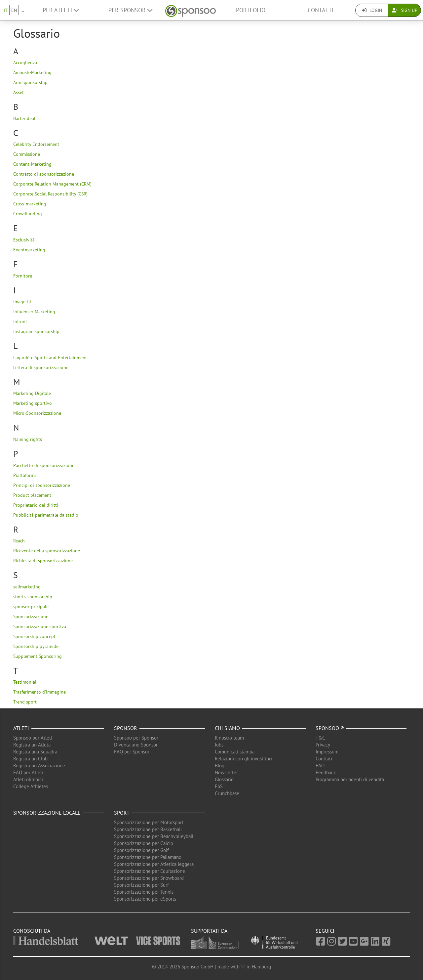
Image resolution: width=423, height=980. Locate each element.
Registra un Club (30, 759)
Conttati (324, 759)
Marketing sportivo (33, 403)
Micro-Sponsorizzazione (37, 413)
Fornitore (23, 276)
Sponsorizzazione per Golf (141, 850)
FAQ (320, 766)
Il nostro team (229, 738)
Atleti (21, 728)
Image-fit (22, 302)
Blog (220, 766)
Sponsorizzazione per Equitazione (150, 871)
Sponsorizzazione (31, 617)
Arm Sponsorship (30, 82)
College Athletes (31, 786)
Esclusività (24, 240)
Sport (122, 813)
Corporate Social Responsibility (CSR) (50, 194)
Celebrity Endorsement (36, 144)
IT (6, 10)
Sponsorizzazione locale (47, 813)
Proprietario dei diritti (36, 505)
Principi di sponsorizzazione (42, 485)
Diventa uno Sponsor (136, 745)
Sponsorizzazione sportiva (40, 626)
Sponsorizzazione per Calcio (144, 843)
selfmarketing (27, 587)
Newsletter (226, 772)
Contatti (321, 10)
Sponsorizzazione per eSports (145, 899)
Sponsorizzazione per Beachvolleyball (154, 836)
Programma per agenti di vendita (350, 779)
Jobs (219, 745)
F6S (219, 786)
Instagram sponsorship (36, 331)
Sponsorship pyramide (36, 646)
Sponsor (126, 728)
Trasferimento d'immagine (39, 692)
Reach (19, 541)
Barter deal (24, 118)
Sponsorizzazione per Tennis (144, 892)
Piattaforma (25, 475)
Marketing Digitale (32, 393)
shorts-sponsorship (33, 597)
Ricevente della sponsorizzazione (47, 551)
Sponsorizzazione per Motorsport (149, 822)
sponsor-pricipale (31, 607)
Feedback (326, 772)
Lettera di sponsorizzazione (41, 367)
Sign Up (405, 10)
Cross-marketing (30, 204)
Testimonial (25, 682)
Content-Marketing (32, 164)
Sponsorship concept (34, 636)
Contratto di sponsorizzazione (44, 174)
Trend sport (25, 702)
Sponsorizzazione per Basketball (148, 829)
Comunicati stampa (235, 752)
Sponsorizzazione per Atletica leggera (154, 864)
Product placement (32, 495)
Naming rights (28, 439)
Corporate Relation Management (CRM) (52, 184)
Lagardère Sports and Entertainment (50, 358)
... (22, 10)
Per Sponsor (130, 10)
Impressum (327, 752)
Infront (20, 321)
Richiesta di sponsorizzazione (43, 561)
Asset (19, 92)
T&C (320, 738)
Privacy (323, 745)
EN (14, 10)
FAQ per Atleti (28, 772)
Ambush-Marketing (32, 72)
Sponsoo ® (330, 728)
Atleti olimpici (28, 779)
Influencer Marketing (34, 312)
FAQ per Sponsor (132, 752)
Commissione (27, 154)
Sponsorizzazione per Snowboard (149, 878)
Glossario (224, 779)
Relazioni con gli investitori (243, 759)
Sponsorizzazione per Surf (141, 885)
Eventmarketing (29, 250)
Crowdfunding (28, 214)
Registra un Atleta (32, 745)
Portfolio (251, 10)
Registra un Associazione (39, 766)
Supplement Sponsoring (38, 656)
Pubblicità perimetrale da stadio (46, 515)
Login (372, 10)
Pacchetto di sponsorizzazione (44, 465)
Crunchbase (227, 793)
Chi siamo (227, 728)
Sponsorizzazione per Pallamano (148, 857)
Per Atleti (61, 10)
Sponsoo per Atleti (33, 738)
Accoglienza (25, 63)
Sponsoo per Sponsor (136, 738)
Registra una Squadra (35, 752)
